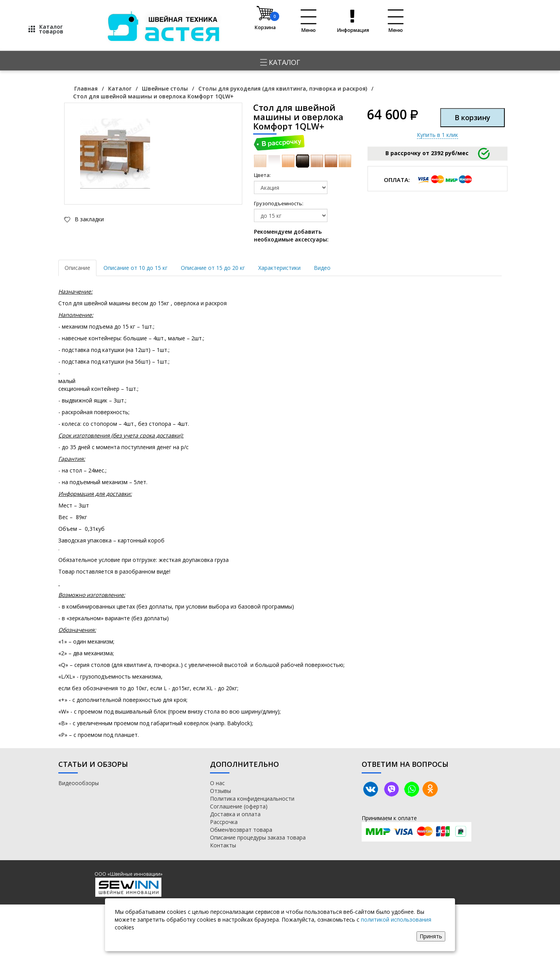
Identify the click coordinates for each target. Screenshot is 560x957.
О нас (217, 783)
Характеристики (279, 268)
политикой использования (396, 919)
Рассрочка (224, 822)
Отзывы (220, 791)
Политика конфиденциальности (252, 799)
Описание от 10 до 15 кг (136, 268)
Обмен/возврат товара (241, 830)
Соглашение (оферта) (239, 806)
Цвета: (262, 175)
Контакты (223, 845)
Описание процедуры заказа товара (258, 837)
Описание (77, 268)
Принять (431, 936)
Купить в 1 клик (437, 135)
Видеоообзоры (79, 783)
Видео (322, 268)
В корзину (472, 117)
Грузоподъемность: (265, 203)
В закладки (88, 219)
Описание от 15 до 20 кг (213, 268)
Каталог (280, 62)
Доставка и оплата (235, 814)
